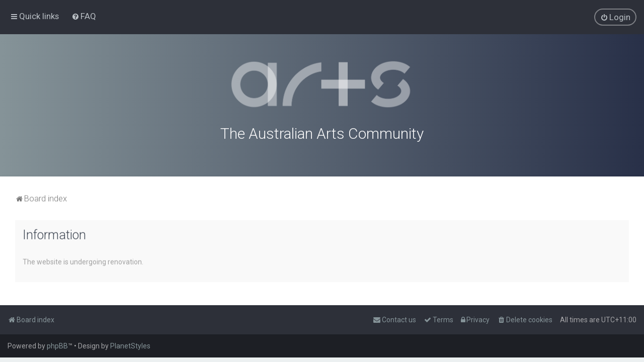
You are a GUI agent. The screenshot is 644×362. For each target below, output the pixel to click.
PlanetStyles (130, 346)
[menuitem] (84, 16)
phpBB (57, 346)
